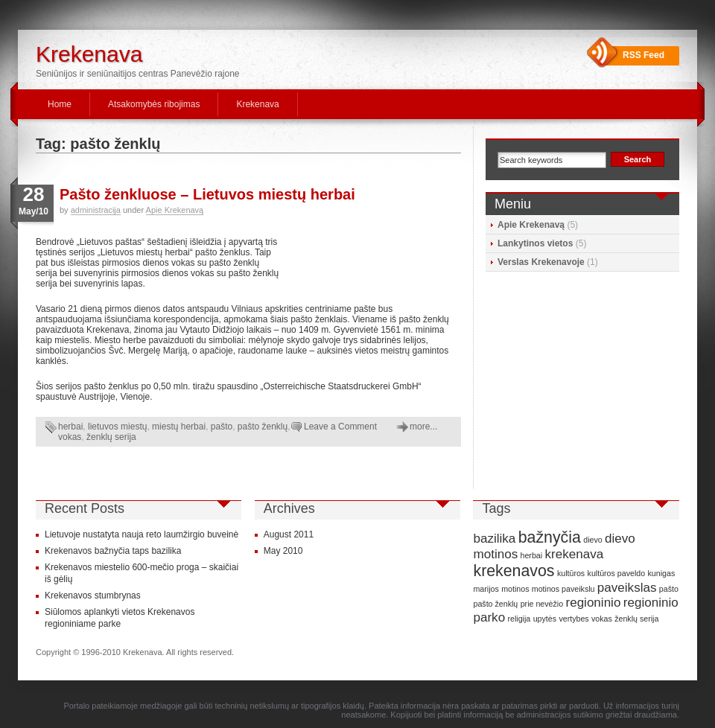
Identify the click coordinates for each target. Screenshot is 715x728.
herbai (70, 427)
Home (60, 104)
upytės (545, 619)
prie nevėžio (542, 604)
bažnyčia (550, 537)
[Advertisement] (372, 261)
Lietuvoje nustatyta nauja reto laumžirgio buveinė (142, 534)
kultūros (571, 573)
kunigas (662, 573)
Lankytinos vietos (535, 243)
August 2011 (289, 534)
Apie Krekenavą (175, 210)
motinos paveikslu (563, 589)
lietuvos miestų (117, 427)
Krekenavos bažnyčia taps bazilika (113, 551)
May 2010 (283, 551)
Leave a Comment (340, 427)
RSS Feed (643, 55)
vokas (70, 437)
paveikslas (627, 588)
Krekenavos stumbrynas (93, 596)
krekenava (574, 554)
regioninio (593, 603)
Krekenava (89, 54)
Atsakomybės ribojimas (154, 104)
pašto (222, 427)
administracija (96, 210)
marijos (486, 589)
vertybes (573, 619)
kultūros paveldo (617, 573)
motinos (515, 589)
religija (519, 619)
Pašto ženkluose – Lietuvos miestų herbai (207, 194)
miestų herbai (179, 427)
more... (423, 427)
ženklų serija (111, 437)
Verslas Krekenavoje (541, 262)
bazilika (494, 539)
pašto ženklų (263, 427)
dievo (592, 540)
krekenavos (514, 571)
